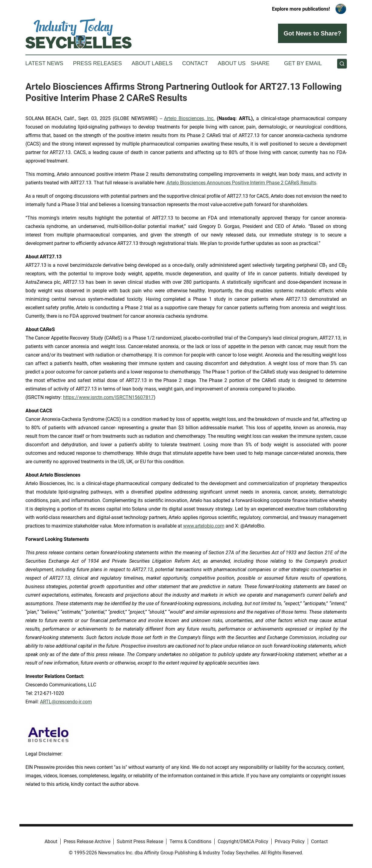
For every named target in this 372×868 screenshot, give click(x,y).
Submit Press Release (140, 841)
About (51, 841)
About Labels (152, 63)
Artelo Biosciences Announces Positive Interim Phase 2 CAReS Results (241, 183)
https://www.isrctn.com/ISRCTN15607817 (108, 397)
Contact (195, 63)
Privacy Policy (290, 841)
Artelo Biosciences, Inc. (189, 118)
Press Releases (97, 63)
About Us (232, 63)
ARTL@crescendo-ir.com (66, 702)
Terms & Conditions (190, 841)
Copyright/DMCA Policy (243, 841)
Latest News (44, 63)
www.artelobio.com (204, 526)
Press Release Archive (87, 841)
